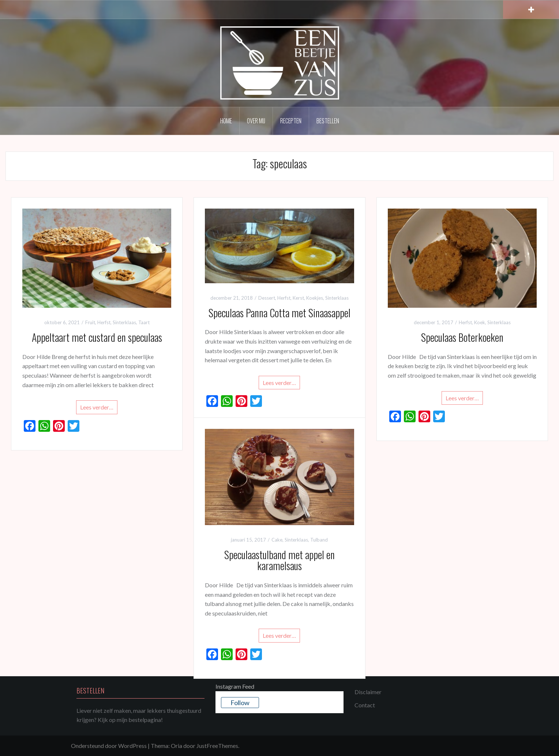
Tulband (319, 540)
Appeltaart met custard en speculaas (97, 337)
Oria (177, 746)
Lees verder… (97, 407)
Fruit (90, 322)
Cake (277, 540)
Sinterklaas (124, 322)
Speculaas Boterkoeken (462, 337)
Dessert (267, 298)
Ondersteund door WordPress (109, 746)
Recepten (291, 121)
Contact (365, 705)
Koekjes (315, 298)
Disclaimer (368, 692)
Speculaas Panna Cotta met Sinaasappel (279, 313)
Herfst (104, 322)
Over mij (256, 121)
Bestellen (328, 121)
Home (226, 121)
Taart (144, 322)
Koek (480, 322)
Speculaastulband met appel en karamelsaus (279, 560)
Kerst (298, 298)
